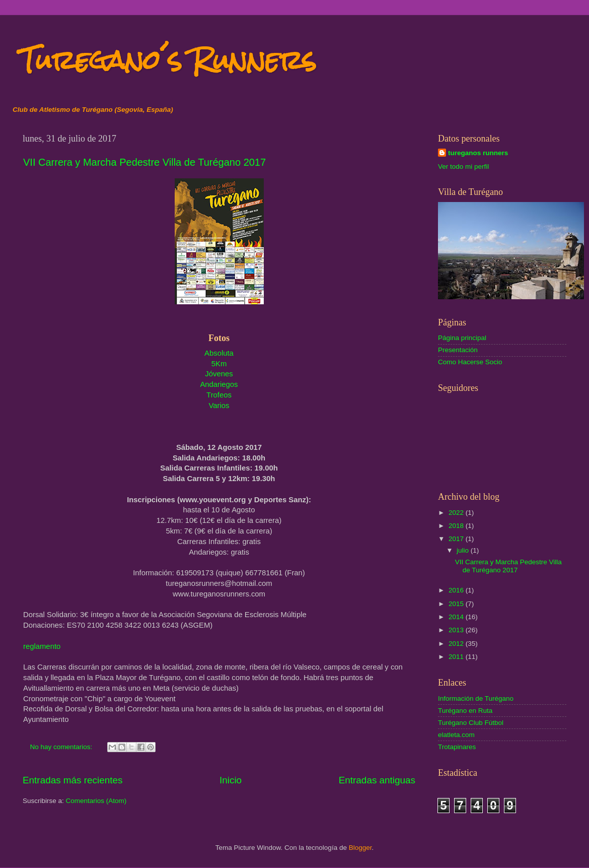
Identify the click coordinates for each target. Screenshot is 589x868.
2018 (457, 526)
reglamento (42, 646)
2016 (457, 590)
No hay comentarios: (62, 747)
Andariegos (219, 384)
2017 (457, 539)
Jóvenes (219, 374)
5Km (219, 364)
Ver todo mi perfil (463, 166)
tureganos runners (478, 153)
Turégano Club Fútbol (471, 723)
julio (464, 550)
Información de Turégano (476, 698)
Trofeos (219, 395)
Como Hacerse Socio (470, 362)
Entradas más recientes (72, 780)
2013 (457, 630)
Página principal (462, 338)
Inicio (231, 780)
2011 (457, 657)
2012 (457, 644)
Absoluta (219, 353)
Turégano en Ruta (465, 711)
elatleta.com (456, 735)
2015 (457, 604)
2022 (457, 513)
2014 (457, 617)
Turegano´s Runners (168, 60)
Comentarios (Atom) (96, 801)
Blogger (360, 848)
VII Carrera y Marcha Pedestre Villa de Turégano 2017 (144, 162)
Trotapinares (457, 747)
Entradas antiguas (377, 780)
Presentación (458, 350)
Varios (219, 406)
